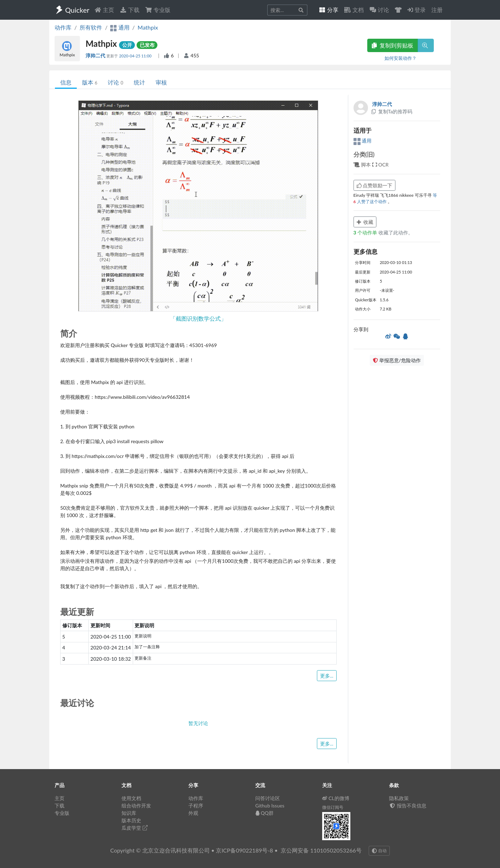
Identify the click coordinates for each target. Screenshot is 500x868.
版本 (90, 82)
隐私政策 (399, 798)
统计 (139, 82)
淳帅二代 (96, 55)
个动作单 (366, 232)
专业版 (158, 10)
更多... (327, 676)
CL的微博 (336, 798)
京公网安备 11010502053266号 (321, 850)
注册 (437, 10)
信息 (66, 82)
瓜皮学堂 (135, 828)
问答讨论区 (268, 798)
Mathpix (148, 27)
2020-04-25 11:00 (136, 56)
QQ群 (264, 813)
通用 (363, 141)
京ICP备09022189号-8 (244, 850)
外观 (193, 813)
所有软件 (91, 27)
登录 (417, 10)
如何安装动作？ (401, 58)
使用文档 (131, 798)
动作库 (63, 27)
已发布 (147, 45)
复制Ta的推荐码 (392, 111)
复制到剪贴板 (393, 45)
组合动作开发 (136, 806)
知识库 (129, 813)
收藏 (365, 222)
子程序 (196, 806)
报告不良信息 (408, 806)
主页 (104, 10)
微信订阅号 (333, 807)
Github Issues (270, 806)
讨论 (115, 82)
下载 (130, 10)
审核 (161, 82)
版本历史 (131, 820)
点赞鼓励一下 (375, 185)
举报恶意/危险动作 (397, 360)
